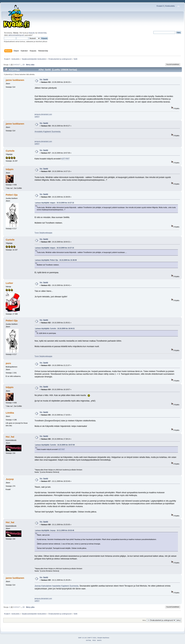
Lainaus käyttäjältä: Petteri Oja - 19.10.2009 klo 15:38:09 (56, 260)
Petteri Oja (12, 195)
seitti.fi (37, 117)
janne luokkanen (15, 80)
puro (8, 363)
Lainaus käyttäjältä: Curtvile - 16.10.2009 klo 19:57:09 (55, 445)
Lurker (9, 283)
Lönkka (10, 413)
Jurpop (10, 479)
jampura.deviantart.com (43, 114)
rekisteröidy (42, 33)
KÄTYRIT (65, 159)
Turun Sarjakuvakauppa (43, 233)
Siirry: (144, 620)
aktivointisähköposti (16, 35)
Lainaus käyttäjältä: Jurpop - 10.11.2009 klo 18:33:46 (55, 530)
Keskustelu (170, 6)
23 (23, 65)
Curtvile (10, 151)
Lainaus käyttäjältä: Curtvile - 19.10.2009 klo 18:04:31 (55, 329)
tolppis (10, 169)
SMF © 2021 (92, 638)
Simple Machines (103, 638)
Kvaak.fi (160, 6)
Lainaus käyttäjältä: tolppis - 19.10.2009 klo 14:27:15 (55, 203)
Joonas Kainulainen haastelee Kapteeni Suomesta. (57, 586)
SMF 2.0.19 (82, 638)
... (22, 65)
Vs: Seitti (44, 80)
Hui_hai (10, 437)
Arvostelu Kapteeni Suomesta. (48, 132)
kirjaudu (32, 33)
